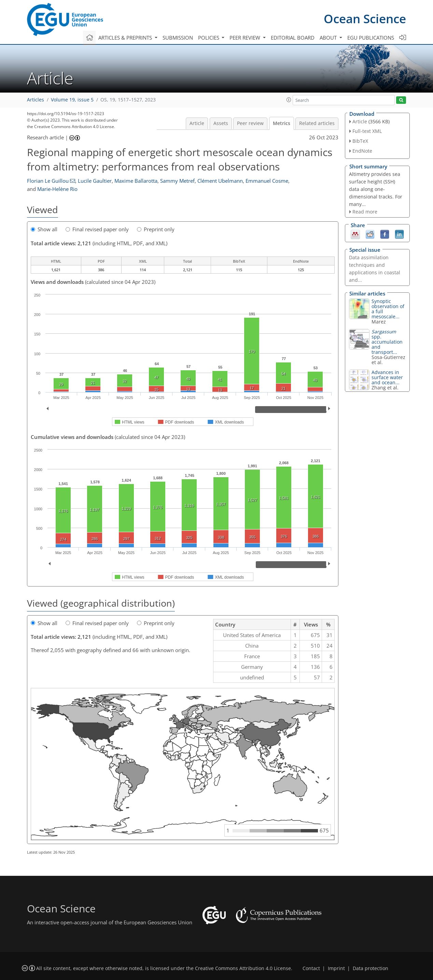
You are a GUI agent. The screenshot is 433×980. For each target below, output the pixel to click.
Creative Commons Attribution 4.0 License (243, 968)
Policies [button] (209, 38)
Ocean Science (365, 19)
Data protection (371, 968)
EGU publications (371, 38)
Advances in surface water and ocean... (387, 377)
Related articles (317, 123)
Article (197, 123)
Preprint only (156, 229)
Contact (311, 968)
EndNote (362, 151)
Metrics (282, 123)
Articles (36, 100)
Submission (178, 38)
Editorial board (293, 38)
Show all (44, 229)
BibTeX (360, 141)
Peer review (250, 123)
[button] (289, 100)
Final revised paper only (97, 229)
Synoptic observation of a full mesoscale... (388, 309)
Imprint (336, 968)
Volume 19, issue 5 (72, 100)
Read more (365, 212)
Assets (221, 123)
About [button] (329, 38)
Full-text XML (367, 131)
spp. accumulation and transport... (387, 342)
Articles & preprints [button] (126, 38)
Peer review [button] (246, 38)
